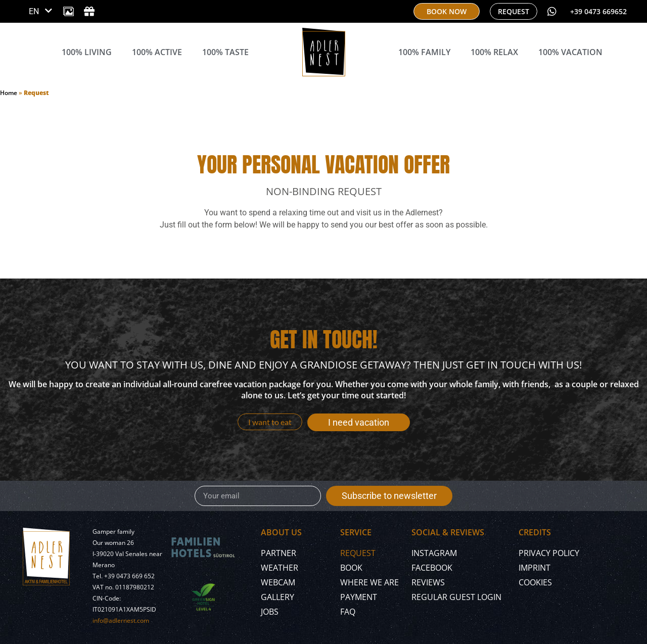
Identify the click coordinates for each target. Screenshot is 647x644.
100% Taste (225, 52)
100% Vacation (570, 52)
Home (9, 93)
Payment (359, 597)
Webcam (278, 582)
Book (351, 568)
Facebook (432, 568)
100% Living (87, 52)
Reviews (428, 582)
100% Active (157, 52)
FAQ (348, 612)
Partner (279, 553)
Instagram (434, 553)
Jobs (270, 612)
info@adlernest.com (121, 620)
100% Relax (494, 52)
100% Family (424, 52)
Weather (280, 568)
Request (358, 553)
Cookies (535, 582)
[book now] (447, 11)
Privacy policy (549, 553)
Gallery (278, 597)
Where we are (369, 582)
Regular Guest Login (456, 597)
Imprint (535, 568)
